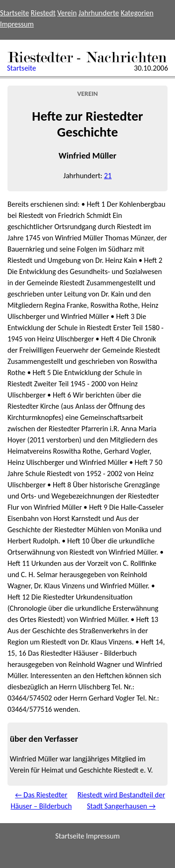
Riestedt (43, 13)
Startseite (14, 13)
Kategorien (137, 13)
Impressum (17, 24)
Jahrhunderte (99, 13)
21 (108, 176)
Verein (67, 13)
